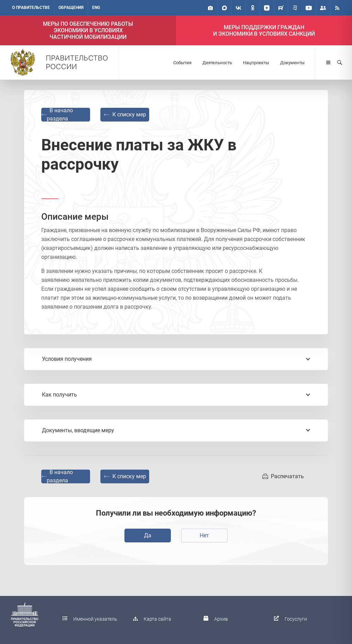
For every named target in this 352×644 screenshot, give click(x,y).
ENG (96, 8)
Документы (292, 63)
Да (148, 535)
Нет (204, 535)
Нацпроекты (256, 63)
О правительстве (31, 8)
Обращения (71, 8)
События (182, 63)
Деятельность (217, 63)
